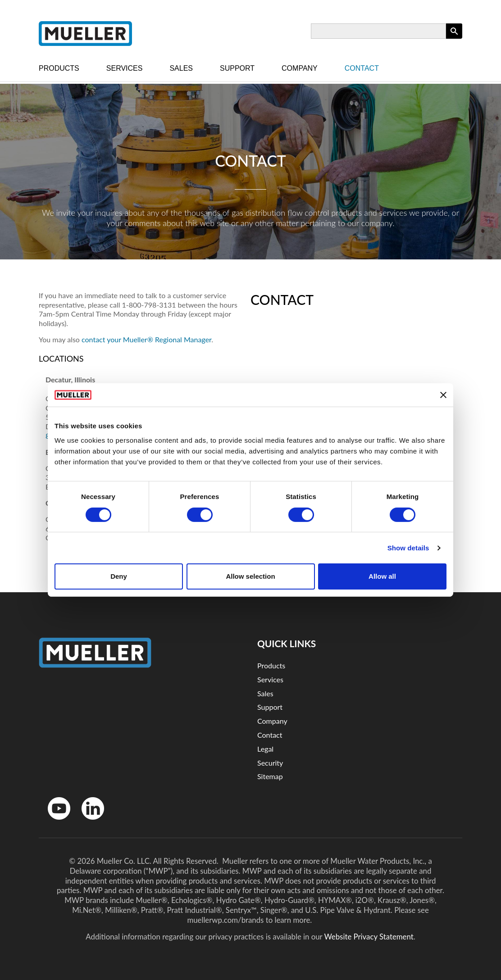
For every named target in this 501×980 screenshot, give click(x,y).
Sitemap (270, 776)
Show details (408, 548)
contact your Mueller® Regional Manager (146, 339)
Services (125, 68)
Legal (265, 749)
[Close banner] (443, 395)
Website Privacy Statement (369, 937)
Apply (454, 39)
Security (270, 763)
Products (59, 68)
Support (237, 68)
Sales (181, 68)
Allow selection (250, 576)
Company (300, 68)
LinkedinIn (90, 822)
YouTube (54, 822)
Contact (362, 68)
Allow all (382, 576)
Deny (119, 576)
